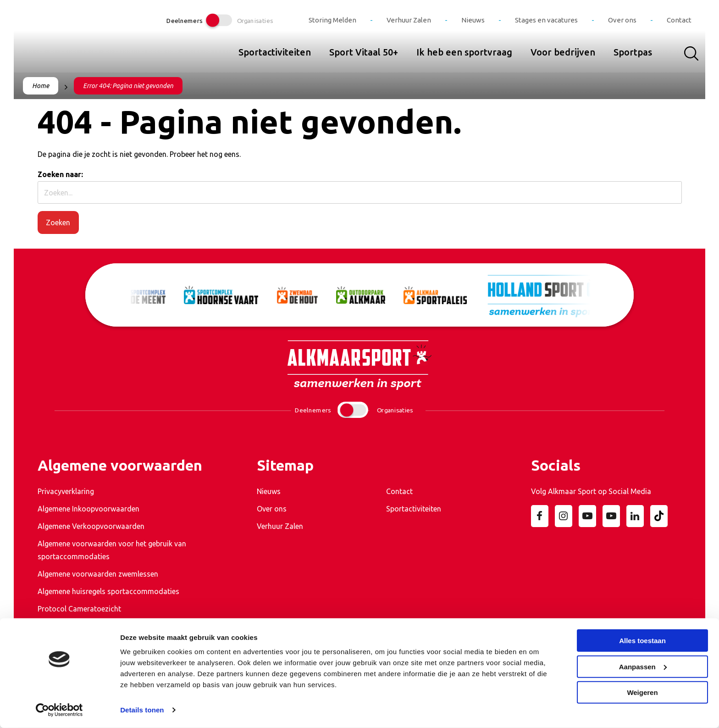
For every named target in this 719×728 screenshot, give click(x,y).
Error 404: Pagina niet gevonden (128, 86)
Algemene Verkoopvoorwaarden (91, 526)
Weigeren (642, 692)
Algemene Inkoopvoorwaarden (88, 509)
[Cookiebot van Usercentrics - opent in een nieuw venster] (59, 710)
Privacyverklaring (66, 491)
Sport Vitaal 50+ (364, 52)
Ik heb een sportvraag (464, 52)
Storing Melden (332, 20)
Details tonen (142, 710)
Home (41, 86)
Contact (679, 20)
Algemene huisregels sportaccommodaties (108, 591)
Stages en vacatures (546, 20)
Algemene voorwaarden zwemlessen (98, 574)
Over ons (622, 20)
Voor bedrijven (563, 52)
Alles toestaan (642, 641)
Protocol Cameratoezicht (79, 609)
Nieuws (473, 20)
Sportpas (633, 52)
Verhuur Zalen (409, 20)
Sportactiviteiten (275, 52)
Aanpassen (643, 666)
